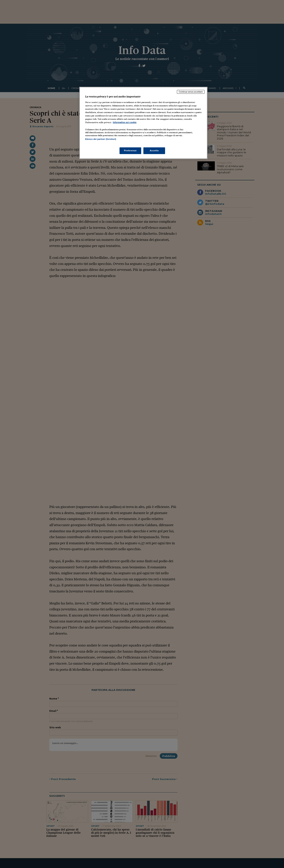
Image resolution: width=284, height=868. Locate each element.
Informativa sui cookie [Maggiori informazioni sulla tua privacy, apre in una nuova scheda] (125, 122)
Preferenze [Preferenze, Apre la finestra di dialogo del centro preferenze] (130, 151)
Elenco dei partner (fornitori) (101, 139)
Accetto (154, 151)
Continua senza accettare (191, 92)
